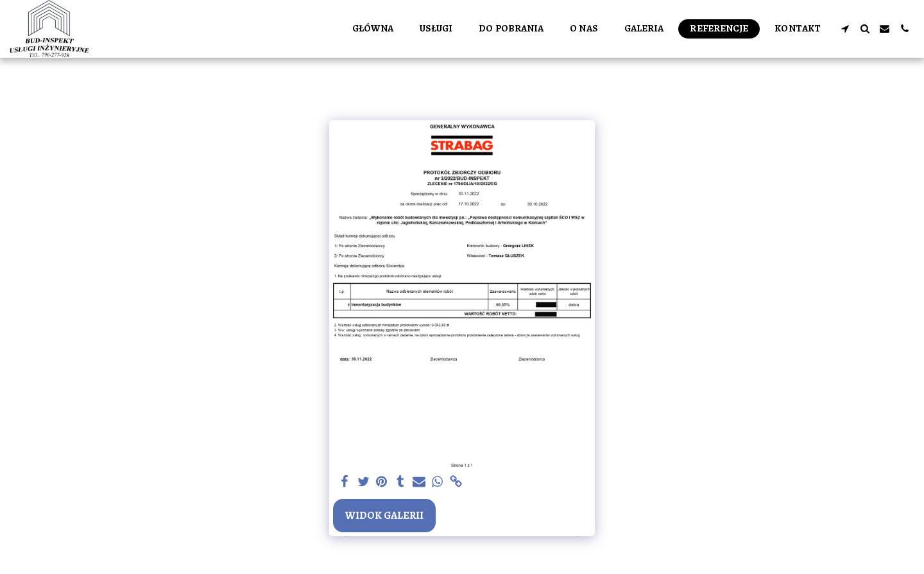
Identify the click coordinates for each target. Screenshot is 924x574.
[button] (845, 29)
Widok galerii (384, 515)
